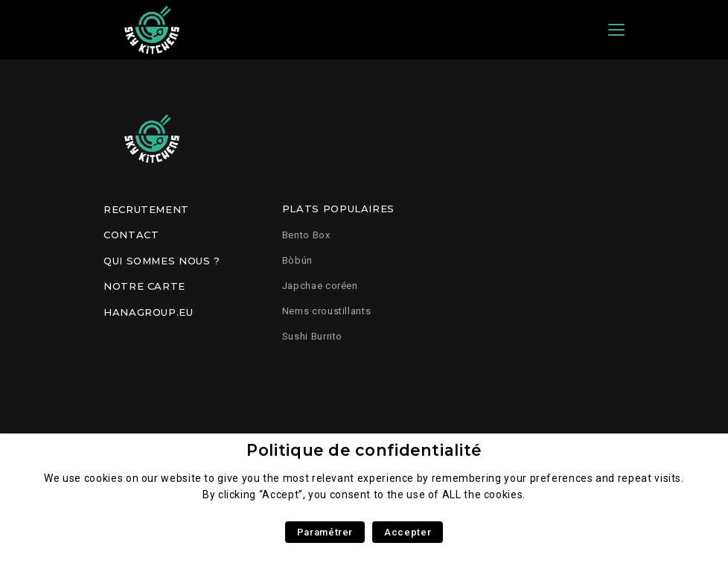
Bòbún (297, 260)
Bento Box (306, 235)
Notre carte (144, 286)
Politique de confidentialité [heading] (364, 450)
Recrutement (146, 209)
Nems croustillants (327, 311)
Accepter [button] (408, 532)
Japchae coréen (320, 286)
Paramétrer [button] (325, 532)
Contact (131, 235)
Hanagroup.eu (149, 312)
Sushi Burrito (312, 336)
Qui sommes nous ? (162, 261)
